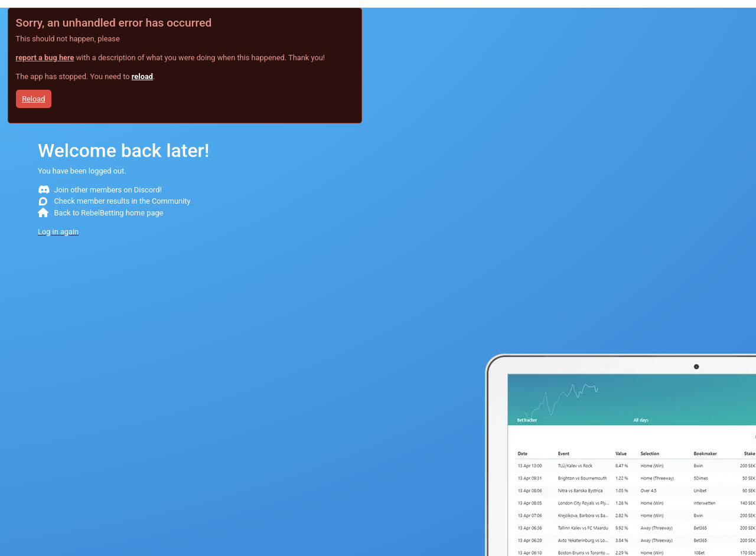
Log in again (58, 232)
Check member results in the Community (114, 201)
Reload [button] (33, 99)
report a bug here (45, 58)
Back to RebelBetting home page (100, 213)
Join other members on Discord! (100, 190)
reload (142, 76)
